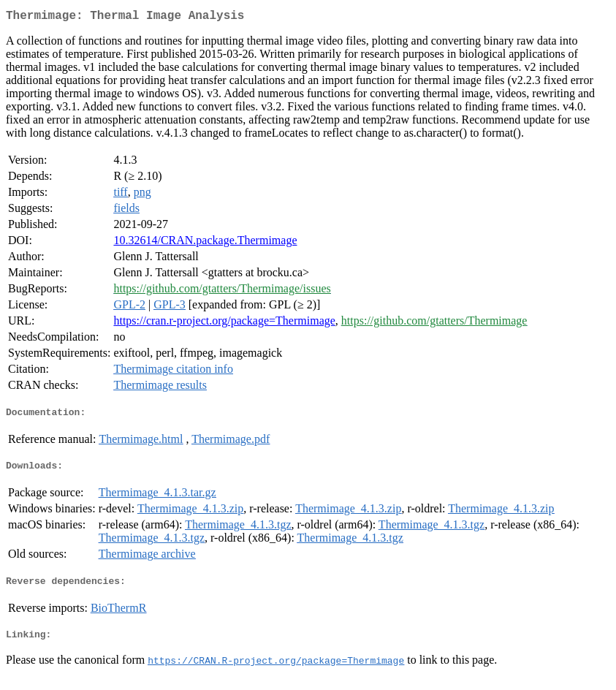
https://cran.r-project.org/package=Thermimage (224, 323)
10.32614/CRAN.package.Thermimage (205, 243)
